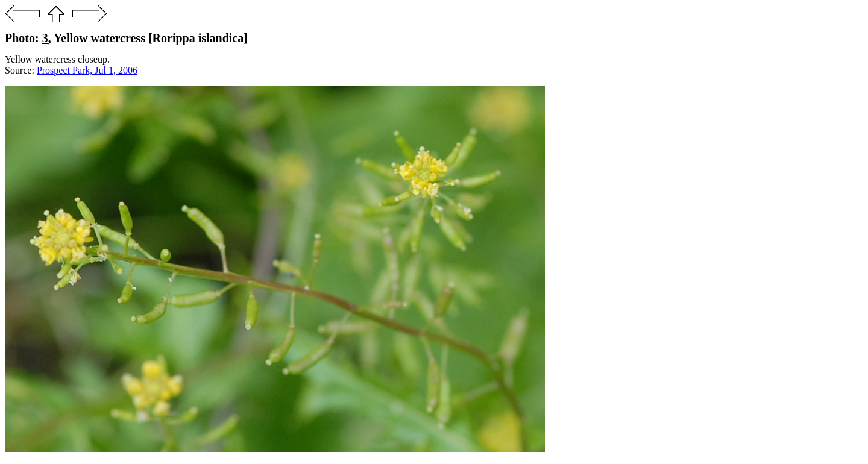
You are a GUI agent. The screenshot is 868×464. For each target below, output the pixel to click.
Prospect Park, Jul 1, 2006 (87, 70)
